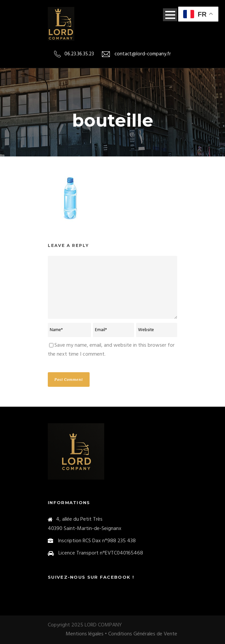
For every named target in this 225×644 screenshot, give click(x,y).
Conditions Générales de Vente (143, 634)
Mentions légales (85, 634)
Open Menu (170, 15)
